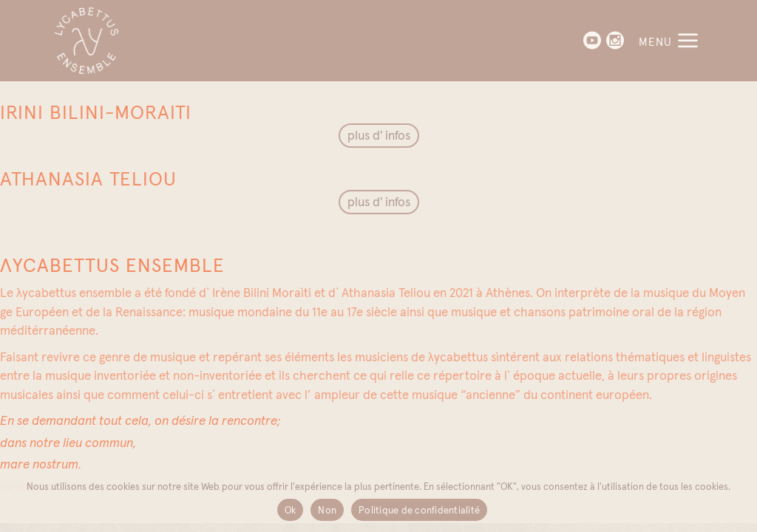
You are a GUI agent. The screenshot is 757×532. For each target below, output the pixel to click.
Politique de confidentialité (419, 510)
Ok (291, 510)
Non (327, 510)
